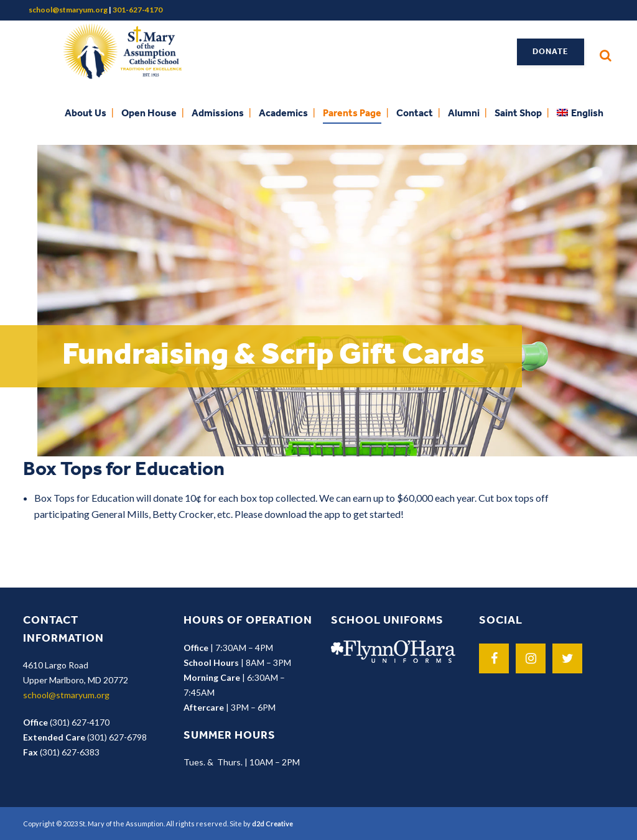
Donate (551, 52)
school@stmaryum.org (68, 10)
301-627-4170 (137, 10)
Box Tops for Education (124, 470)
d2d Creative (272, 824)
